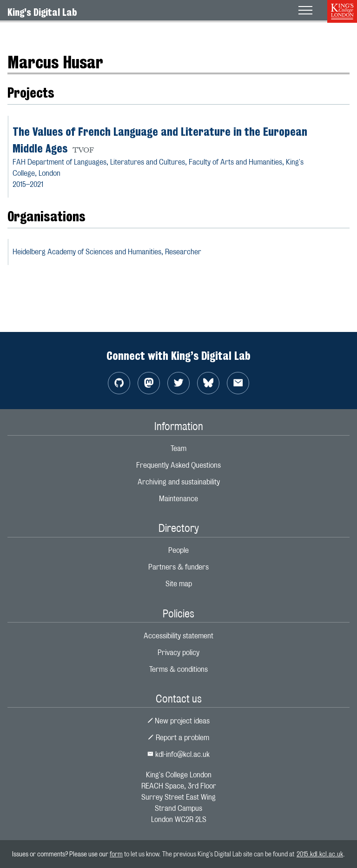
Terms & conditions (178, 669)
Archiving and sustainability (179, 482)
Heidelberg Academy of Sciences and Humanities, (107, 252)
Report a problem (178, 738)
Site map (179, 584)
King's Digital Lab (42, 12)
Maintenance (178, 499)
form (116, 854)
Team (178, 448)
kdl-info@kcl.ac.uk (178, 754)
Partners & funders (178, 567)
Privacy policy (178, 653)
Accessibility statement (178, 636)
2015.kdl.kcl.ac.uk (320, 854)
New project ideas (179, 721)
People (178, 550)
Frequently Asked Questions (178, 465)
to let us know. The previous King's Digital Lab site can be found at (210, 854)
